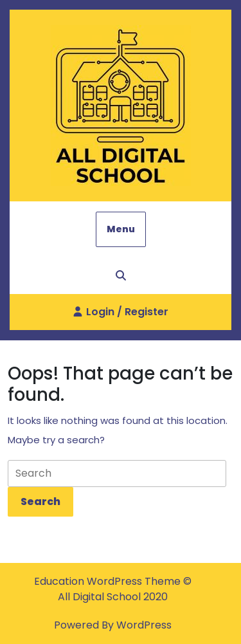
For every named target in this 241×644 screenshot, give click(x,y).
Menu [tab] (121, 229)
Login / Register (121, 317)
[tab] (40, 502)
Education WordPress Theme (109, 581)
